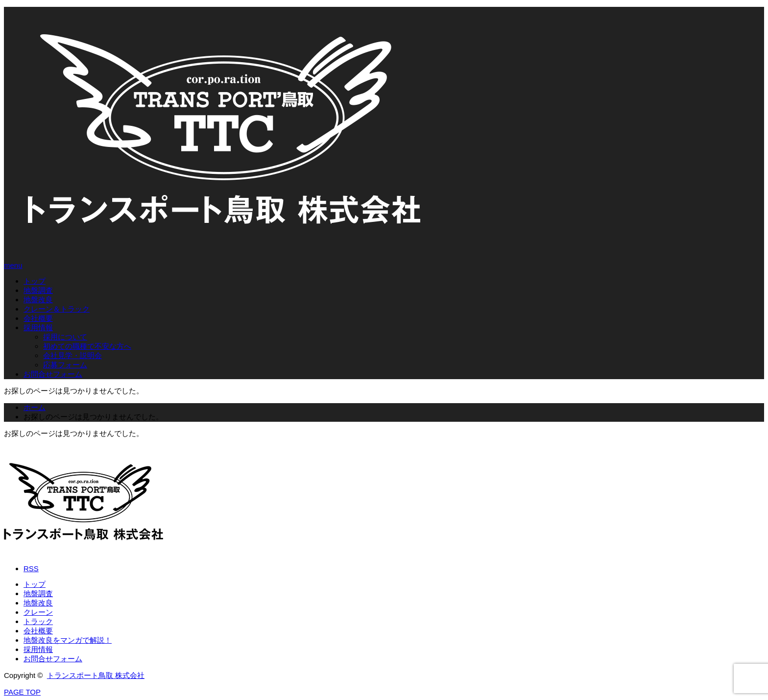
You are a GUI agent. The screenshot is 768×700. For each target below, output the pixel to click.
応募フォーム (65, 365)
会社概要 (38, 318)
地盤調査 (38, 290)
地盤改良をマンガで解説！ (68, 640)
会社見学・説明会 (72, 355)
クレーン (38, 612)
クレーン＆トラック (57, 309)
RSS (31, 568)
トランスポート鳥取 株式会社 (96, 675)
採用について (65, 337)
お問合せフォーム (53, 374)
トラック (38, 621)
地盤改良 (38, 300)
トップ (35, 281)
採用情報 (38, 327)
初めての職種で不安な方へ (87, 346)
